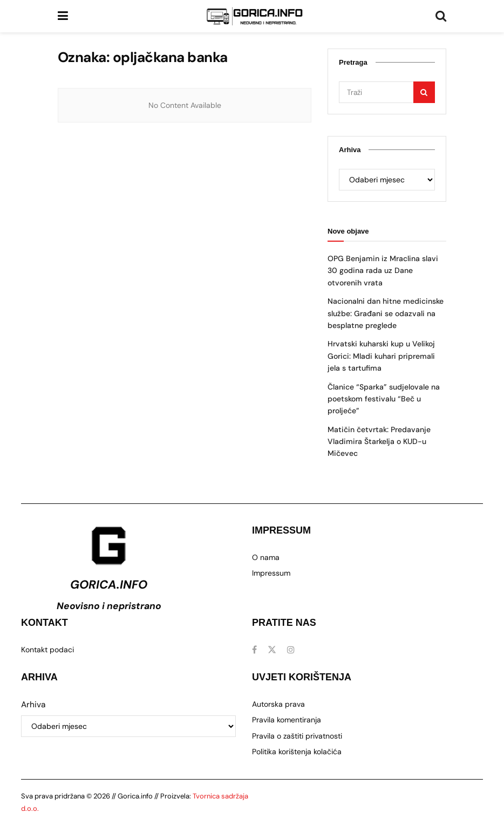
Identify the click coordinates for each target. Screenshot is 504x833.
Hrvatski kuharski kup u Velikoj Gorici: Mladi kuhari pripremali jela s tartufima (381, 356)
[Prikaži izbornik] (63, 16)
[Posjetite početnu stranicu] (255, 16)
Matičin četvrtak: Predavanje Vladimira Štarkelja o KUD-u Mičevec (379, 442)
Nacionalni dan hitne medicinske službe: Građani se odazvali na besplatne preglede (386, 313)
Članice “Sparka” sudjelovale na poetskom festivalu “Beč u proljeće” (384, 399)
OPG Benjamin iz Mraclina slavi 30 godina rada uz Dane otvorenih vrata (383, 271)
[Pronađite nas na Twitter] (272, 650)
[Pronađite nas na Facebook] (254, 650)
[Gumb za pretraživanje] (441, 16)
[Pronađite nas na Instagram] (291, 650)
